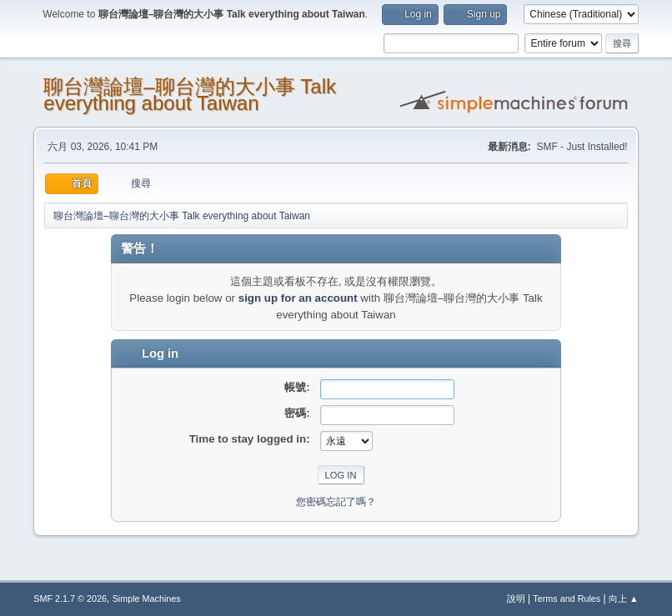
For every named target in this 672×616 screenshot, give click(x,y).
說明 (516, 598)
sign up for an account (298, 298)
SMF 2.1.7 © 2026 (70, 598)
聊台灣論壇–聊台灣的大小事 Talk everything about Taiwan (190, 95)
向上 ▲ (624, 598)
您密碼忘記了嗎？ (336, 502)
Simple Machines (147, 598)
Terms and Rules (567, 598)
